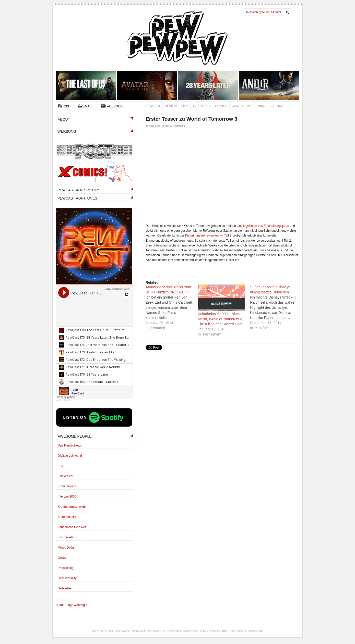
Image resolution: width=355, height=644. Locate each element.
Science (276, 106)
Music (206, 106)
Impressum (139, 631)
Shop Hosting (254, 631)
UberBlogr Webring (72, 605)
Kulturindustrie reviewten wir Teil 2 (208, 236)
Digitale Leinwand (70, 456)
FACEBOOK (112, 106)
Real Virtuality (67, 578)
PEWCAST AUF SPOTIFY (78, 190)
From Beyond (67, 486)
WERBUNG (67, 131)
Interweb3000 (67, 497)
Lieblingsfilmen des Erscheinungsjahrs (263, 226)
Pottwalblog (66, 568)
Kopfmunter (221, 631)
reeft (59, 400)
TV (194, 106)
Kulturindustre (67, 517)
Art (250, 106)
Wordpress (191, 631)
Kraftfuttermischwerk (72, 507)
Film (185, 106)
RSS (63, 106)
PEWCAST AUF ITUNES (77, 198)
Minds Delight (67, 548)
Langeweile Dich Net (72, 527)
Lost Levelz (66, 537)
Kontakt (85, 106)
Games (237, 106)
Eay (60, 466)
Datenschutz (157, 631)
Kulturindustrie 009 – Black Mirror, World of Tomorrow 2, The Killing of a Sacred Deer (220, 319)
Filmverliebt (66, 476)
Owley (62, 558)
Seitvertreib (66, 588)
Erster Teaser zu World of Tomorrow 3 (191, 119)
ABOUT (64, 119)
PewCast (153, 106)
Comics (221, 106)
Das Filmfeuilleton (70, 445)
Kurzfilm (180, 126)
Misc (261, 106)
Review (171, 106)
